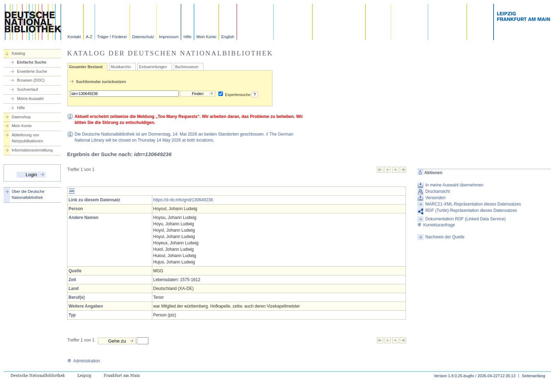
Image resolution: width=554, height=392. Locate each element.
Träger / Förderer (112, 37)
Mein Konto (207, 37)
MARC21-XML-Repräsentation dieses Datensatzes (473, 204)
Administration (84, 361)
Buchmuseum (187, 67)
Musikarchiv (121, 67)
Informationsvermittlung (32, 150)
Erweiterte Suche (32, 71)
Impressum (169, 37)
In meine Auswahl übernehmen (455, 185)
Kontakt (74, 37)
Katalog (18, 53)
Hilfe (187, 37)
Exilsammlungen (153, 67)
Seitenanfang (534, 376)
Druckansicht (438, 191)
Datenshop (21, 117)
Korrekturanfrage (436, 225)
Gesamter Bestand (86, 67)
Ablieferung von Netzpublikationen (27, 138)
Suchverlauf (27, 89)
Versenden (435, 198)
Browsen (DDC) (31, 80)
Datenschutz (143, 37)
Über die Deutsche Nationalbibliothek (28, 194)
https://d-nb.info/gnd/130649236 (183, 200)
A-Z (89, 37)
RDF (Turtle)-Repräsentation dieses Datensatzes (471, 210)
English (228, 37)
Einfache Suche (32, 62)
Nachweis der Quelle (445, 237)
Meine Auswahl (30, 99)
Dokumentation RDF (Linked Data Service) (465, 219)
